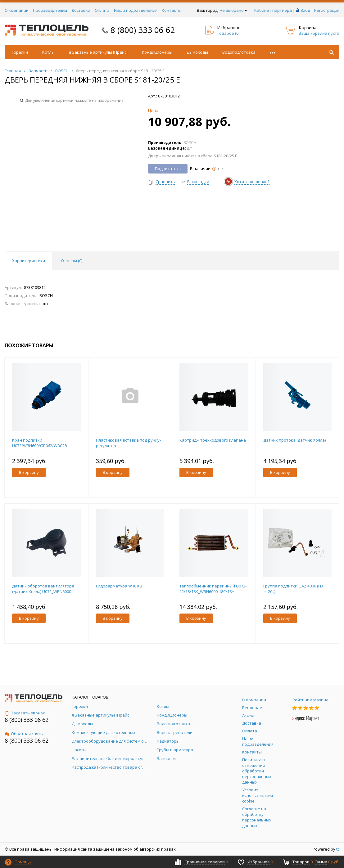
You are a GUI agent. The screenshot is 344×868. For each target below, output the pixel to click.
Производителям (50, 10)
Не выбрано (233, 10)
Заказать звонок (25, 713)
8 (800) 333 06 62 (143, 30)
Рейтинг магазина (310, 700)
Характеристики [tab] (29, 261)
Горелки (20, 52)
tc (338, 849)
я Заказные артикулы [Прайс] (98, 52)
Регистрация (327, 10)
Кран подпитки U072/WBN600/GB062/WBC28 (39, 443)
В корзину (29, 472)
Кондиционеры (157, 52)
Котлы (48, 52)
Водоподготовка (239, 52)
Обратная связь (24, 734)
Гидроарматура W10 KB (119, 586)
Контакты (172, 10)
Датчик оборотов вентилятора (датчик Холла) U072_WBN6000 (43, 589)
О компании (17, 10)
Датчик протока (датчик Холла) (294, 440)
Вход (305, 10)
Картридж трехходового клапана (213, 440)
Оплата (102, 10)
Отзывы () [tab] (72, 261)
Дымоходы (197, 52)
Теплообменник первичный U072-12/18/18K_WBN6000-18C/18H (213, 589)
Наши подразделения (136, 10)
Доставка (81, 10)
